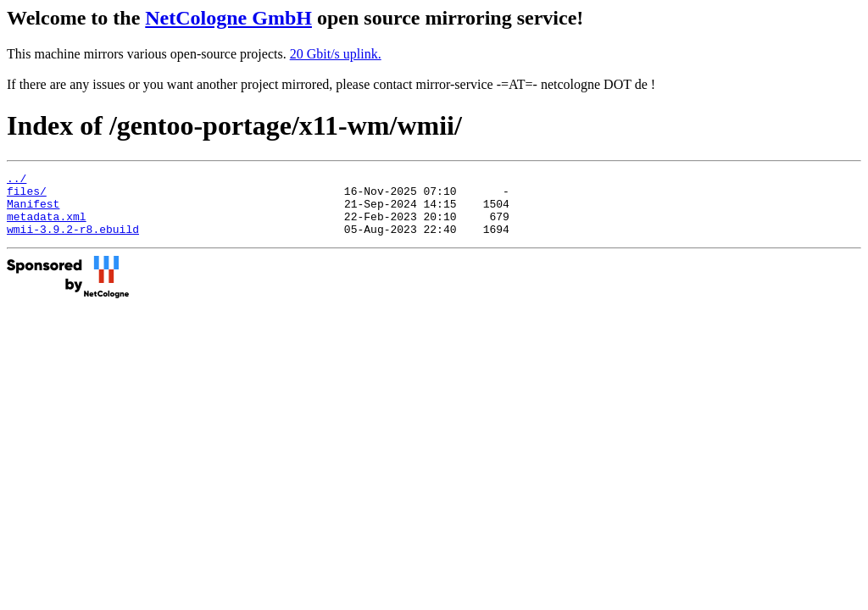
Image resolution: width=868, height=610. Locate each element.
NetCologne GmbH (228, 18)
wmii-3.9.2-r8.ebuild (73, 241)
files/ (27, 196)
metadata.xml (47, 226)
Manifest (33, 211)
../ (17, 180)
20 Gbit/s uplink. (336, 54)
